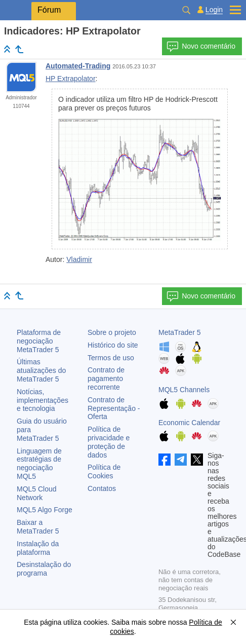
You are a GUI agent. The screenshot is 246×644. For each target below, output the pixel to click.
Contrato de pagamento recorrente (106, 378)
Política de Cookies (104, 471)
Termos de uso (111, 358)
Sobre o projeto (112, 332)
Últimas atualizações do (41, 370)
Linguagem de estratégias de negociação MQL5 (39, 464)
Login (214, 10)
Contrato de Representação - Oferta (114, 408)
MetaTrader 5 (180, 332)
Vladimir (79, 259)
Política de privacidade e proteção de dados (109, 442)
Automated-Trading (78, 66)
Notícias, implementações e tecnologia (43, 400)
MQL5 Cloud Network (37, 493)
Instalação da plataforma (38, 548)
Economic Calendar (189, 423)
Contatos (102, 488)
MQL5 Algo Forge (45, 510)
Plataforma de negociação (39, 341)
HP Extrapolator (71, 79)
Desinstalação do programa (44, 569)
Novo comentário (201, 47)
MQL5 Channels (184, 390)
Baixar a (38, 527)
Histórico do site (113, 345)
